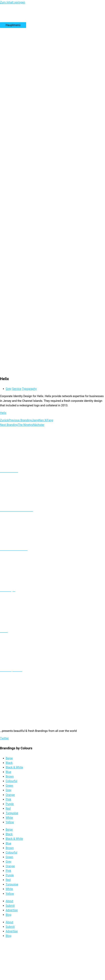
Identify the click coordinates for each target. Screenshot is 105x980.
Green (9, 786)
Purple (10, 804)
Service (17, 389)
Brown (10, 776)
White (9, 818)
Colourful (11, 781)
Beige (9, 758)
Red (8, 808)
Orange (10, 795)
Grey (9, 389)
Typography (29, 389)
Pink (8, 799)
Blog (9, 915)
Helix (3, 413)
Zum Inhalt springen (13, 2)
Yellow (10, 822)
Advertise (12, 910)
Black (9, 763)
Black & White (14, 767)
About (9, 901)
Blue (8, 772)
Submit (10, 906)
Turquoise (12, 813)
